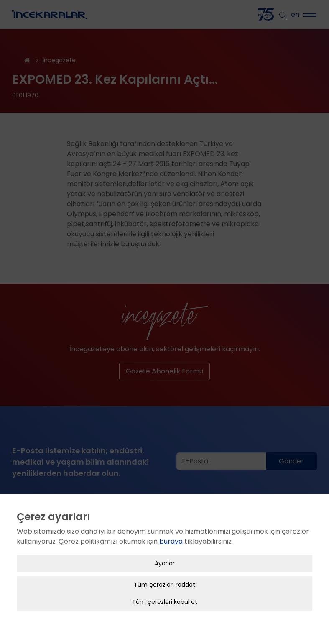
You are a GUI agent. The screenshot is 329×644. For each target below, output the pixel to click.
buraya (171, 532)
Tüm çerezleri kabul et (165, 593)
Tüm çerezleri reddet (164, 575)
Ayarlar (165, 554)
